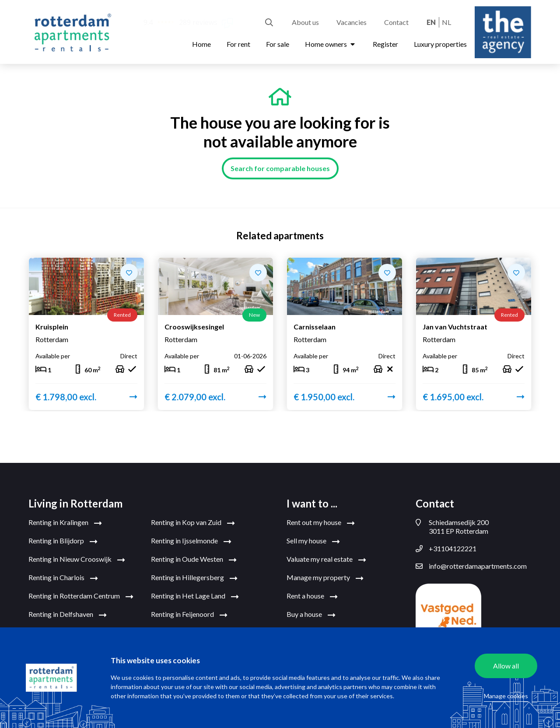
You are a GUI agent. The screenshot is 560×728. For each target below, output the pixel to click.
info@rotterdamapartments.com (471, 566)
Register (385, 44)
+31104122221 (446, 549)
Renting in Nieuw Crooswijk (77, 560)
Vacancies (352, 22)
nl (446, 22)
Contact (396, 22)
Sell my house (313, 541)
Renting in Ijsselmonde (191, 541)
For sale (278, 44)
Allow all (506, 666)
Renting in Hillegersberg (194, 578)
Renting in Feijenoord (189, 615)
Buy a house (311, 615)
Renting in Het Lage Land (195, 596)
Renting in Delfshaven (68, 615)
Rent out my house (321, 523)
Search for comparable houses (280, 168)
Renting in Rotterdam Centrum (81, 596)
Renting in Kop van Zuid (193, 523)
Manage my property (325, 578)
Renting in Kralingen (65, 523)
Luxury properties (440, 44)
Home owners (331, 44)
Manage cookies (506, 696)
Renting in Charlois (63, 578)
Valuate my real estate (326, 560)
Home (201, 44)
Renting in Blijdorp (63, 541)
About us (305, 22)
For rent (238, 44)
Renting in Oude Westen (194, 560)
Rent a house (312, 596)
